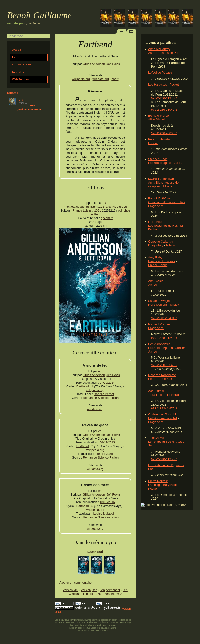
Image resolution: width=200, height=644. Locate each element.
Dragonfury (156, 245)
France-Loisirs (158, 265)
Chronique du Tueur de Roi (167, 202)
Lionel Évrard (104, 454)
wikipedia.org (81, 79)
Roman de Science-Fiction (101, 398)
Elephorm (96, 628)
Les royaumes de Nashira (166, 226)
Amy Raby (155, 257)
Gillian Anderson (94, 64)
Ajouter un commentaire (76, 582)
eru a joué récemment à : (24, 109)
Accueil (17, 50)
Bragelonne (156, 206)
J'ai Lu (178, 163)
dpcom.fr (107, 218)
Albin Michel (156, 119)
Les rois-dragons (160, 163)
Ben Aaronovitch (159, 344)
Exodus (153, 143)
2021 (98, 210)
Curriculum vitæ (22, 64)
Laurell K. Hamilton (161, 179)
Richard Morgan (159, 324)
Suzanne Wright (159, 301)
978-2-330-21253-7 (164, 459)
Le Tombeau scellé (161, 465)
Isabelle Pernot (104, 394)
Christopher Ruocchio (163, 414)
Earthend (83, 386)
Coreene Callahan (160, 241)
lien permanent (110, 590)
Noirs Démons (158, 305)
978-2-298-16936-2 (109, 594)
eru (104, 203)
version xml (71, 590)
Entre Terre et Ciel (160, 379)
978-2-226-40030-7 (164, 133)
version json (89, 590)
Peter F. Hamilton (160, 139)
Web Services (21, 79)
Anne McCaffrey (159, 49)
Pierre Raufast (158, 481)
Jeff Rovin (113, 64)
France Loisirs (82, 210)
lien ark (88, 594)
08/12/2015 (107, 442)
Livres (16, 57)
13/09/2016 (107, 502)
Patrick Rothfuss (159, 198)
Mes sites (18, 72)
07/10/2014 (107, 383)
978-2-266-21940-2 (164, 98)
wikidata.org (101, 79)
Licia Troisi (155, 222)
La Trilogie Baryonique (163, 485)
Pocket (174, 85)
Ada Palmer (156, 391)
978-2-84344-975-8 (164, 408)
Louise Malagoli (104, 513)
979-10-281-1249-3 (164, 338)
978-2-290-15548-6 (164, 365)
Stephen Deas (158, 159)
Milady (168, 186)
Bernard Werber (159, 116)
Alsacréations (110, 628)
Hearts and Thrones (162, 261)
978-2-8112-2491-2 (164, 318)
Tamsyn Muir (157, 438)
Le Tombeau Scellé (161, 442)
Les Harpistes (157, 85)
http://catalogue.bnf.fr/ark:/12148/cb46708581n (95, 207)
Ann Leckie (156, 281)
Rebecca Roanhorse (162, 375)
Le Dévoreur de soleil (163, 418)
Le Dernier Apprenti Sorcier (167, 348)
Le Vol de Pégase (160, 72)
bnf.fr (115, 79)
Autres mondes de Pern (164, 53)
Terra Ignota (156, 395)
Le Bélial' (173, 395)
